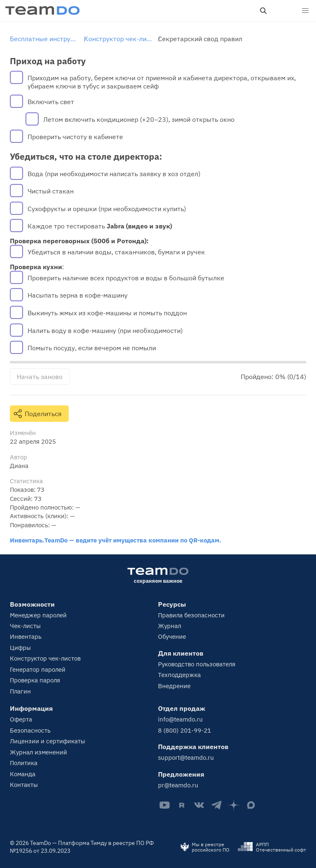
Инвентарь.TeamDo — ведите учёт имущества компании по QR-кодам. (116, 540)
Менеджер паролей (38, 615)
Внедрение (174, 686)
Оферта (21, 719)
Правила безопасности (191, 615)
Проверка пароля (35, 680)
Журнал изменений (38, 752)
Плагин (20, 691)
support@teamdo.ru (186, 757)
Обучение (172, 636)
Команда (23, 774)
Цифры (20, 648)
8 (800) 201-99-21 (185, 730)
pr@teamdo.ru (178, 785)
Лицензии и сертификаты (48, 741)
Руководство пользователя (197, 664)
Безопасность (30, 730)
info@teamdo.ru (180, 719)
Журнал (170, 626)
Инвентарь (26, 636)
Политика (24, 763)
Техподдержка (179, 675)
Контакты (24, 785)
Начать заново (40, 377)
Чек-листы (25, 626)
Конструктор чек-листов (45, 658)
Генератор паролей (38, 669)
